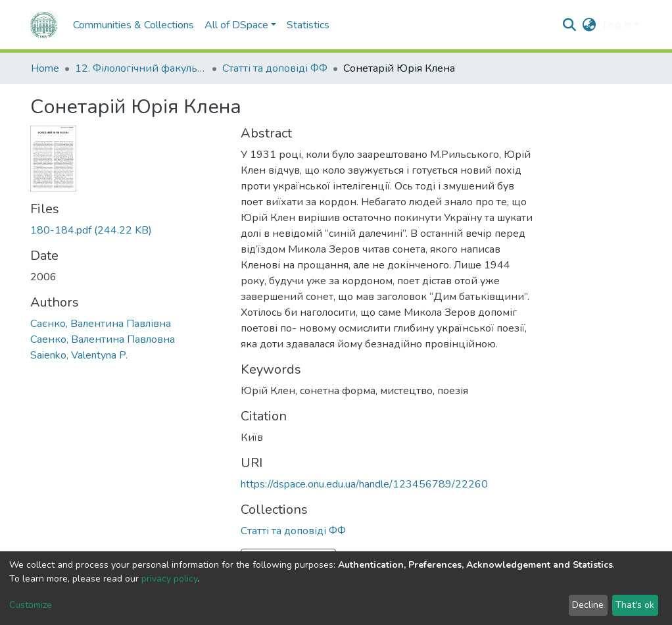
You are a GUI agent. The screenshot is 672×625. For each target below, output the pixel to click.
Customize (31, 605)
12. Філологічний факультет (141, 68)
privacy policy (169, 579)
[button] (589, 25)
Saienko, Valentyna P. (79, 355)
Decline (588, 605)
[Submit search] (570, 25)
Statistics (308, 25)
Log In (617, 25)
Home (45, 68)
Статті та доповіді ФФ (275, 68)
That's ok (635, 605)
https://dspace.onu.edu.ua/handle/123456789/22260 (364, 484)
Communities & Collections (133, 25)
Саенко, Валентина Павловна (103, 339)
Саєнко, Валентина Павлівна (101, 324)
